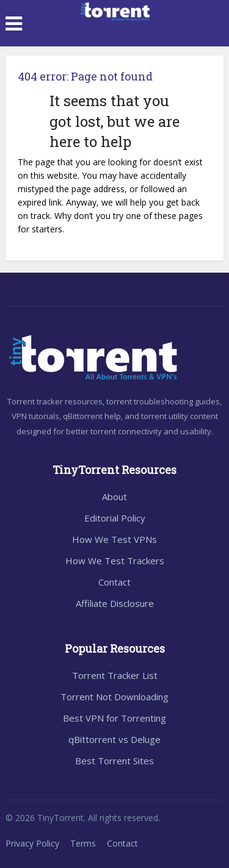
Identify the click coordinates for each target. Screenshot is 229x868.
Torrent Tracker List (115, 675)
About (114, 497)
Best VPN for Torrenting (114, 718)
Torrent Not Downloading (114, 697)
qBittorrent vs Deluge (114, 739)
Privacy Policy (32, 843)
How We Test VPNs (114, 539)
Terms (83, 843)
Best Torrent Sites (114, 761)
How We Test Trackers (115, 561)
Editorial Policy (115, 518)
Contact (114, 582)
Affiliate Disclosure (115, 603)
